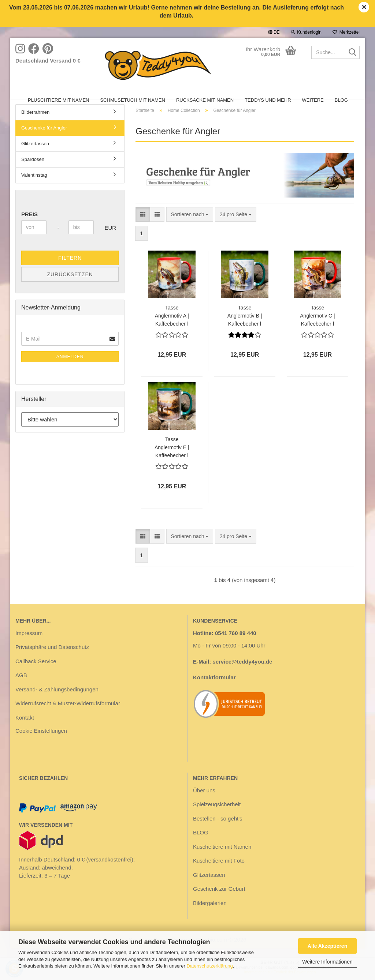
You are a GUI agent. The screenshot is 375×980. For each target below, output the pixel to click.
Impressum (29, 645)
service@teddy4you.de (242, 674)
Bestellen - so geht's (218, 831)
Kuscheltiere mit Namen (222, 859)
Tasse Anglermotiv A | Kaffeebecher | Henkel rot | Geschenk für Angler (172, 327)
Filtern (70, 270)
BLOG (341, 100)
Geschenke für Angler (44, 140)
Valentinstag (34, 187)
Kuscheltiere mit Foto (219, 873)
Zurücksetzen (70, 286)
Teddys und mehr (268, 100)
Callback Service (36, 673)
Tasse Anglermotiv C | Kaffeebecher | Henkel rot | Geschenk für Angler (317, 327)
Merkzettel (346, 32)
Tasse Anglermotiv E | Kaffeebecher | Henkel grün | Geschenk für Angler (172, 459)
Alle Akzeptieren (327, 946)
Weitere (313, 100)
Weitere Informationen (327, 962)
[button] (274, 32)
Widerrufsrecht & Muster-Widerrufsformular (68, 715)
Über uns (204, 802)
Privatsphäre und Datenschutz (52, 659)
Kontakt (25, 730)
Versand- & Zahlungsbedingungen (57, 701)
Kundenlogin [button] (306, 32)
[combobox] (190, 226)
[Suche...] (353, 53)
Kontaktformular (214, 689)
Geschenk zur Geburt (219, 901)
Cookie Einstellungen (41, 743)
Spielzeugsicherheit (217, 816)
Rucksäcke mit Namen (205, 100)
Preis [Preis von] (29, 226)
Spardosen (33, 171)
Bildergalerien (210, 915)
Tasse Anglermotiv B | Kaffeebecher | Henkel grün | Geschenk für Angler (245, 327)
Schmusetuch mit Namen (132, 100)
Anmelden (70, 369)
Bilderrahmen (35, 124)
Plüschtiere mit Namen (58, 100)
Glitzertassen (35, 156)
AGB (21, 687)
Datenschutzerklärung (209, 966)
